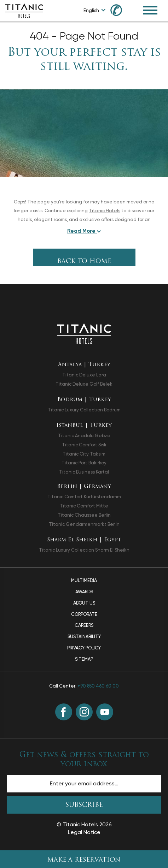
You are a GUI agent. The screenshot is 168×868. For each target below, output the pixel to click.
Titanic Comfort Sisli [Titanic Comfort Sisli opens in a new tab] (84, 445)
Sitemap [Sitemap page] (84, 659)
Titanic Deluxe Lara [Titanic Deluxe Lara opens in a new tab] (84, 375)
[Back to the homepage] (84, 333)
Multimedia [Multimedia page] (84, 580)
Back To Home (84, 261)
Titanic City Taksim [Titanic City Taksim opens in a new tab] (84, 454)
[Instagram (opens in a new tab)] (84, 712)
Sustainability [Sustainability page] (84, 637)
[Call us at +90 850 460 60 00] (120, 10)
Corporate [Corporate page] (84, 614)
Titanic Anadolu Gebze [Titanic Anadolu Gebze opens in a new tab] (84, 436)
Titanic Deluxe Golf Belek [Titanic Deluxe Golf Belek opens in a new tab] (84, 384)
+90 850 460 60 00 (98, 686)
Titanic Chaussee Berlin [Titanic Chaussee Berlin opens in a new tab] (84, 515)
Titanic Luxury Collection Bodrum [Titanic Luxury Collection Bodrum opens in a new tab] (84, 410)
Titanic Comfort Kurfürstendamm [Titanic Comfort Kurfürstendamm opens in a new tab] (84, 497)
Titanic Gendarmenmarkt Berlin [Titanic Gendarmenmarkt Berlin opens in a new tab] (84, 524)
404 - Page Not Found (84, 36)
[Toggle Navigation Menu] (150, 10)
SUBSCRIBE (84, 805)
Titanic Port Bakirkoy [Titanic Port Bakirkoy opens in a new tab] (84, 463)
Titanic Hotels (105, 211)
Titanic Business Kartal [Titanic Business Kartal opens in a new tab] (84, 472)
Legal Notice (84, 832)
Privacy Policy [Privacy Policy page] (84, 648)
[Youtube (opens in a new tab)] (105, 712)
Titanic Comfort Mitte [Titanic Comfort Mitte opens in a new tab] (84, 506)
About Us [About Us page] (84, 603)
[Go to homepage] (24, 10)
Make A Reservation (84, 860)
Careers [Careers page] (84, 625)
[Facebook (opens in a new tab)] (64, 712)
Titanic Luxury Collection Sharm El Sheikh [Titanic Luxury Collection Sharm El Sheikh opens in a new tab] (84, 550)
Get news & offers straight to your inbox (84, 760)
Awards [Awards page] (84, 592)
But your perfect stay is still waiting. (84, 60)
